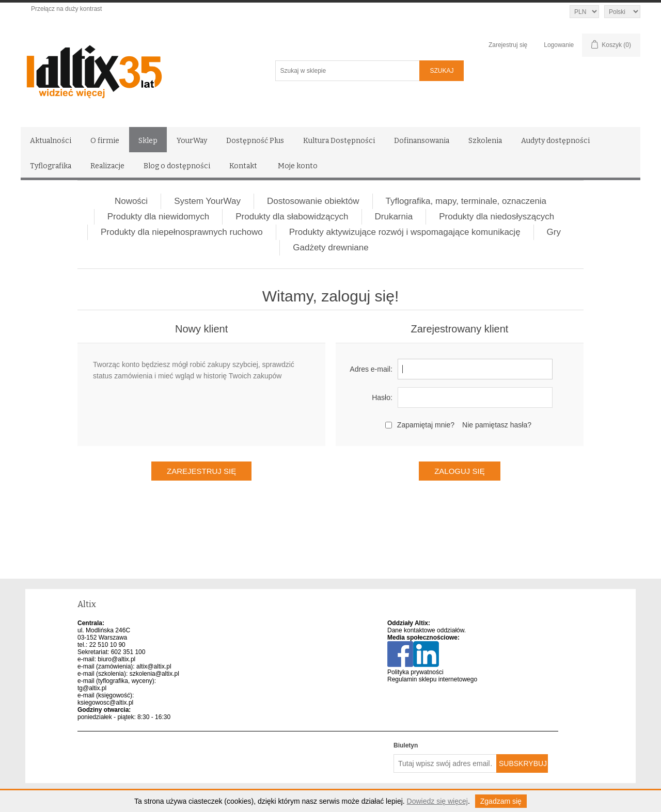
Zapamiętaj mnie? (426, 425)
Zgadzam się (501, 801)
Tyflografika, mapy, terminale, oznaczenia (466, 201)
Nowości (131, 201)
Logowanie (559, 45)
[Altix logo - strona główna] (138, 68)
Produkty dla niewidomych (158, 217)
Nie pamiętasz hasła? (497, 425)
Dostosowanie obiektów (313, 201)
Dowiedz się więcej (437, 801)
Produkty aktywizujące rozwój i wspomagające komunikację (405, 232)
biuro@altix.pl (116, 659)
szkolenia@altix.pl (154, 674)
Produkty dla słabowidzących (292, 217)
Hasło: (382, 397)
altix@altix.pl (154, 666)
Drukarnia (394, 217)
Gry (554, 232)
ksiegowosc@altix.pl (105, 703)
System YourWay (207, 201)
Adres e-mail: (371, 369)
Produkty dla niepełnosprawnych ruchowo (182, 232)
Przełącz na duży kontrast (66, 9)
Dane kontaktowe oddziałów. (427, 630)
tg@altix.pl (92, 688)
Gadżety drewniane (330, 248)
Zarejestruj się (508, 45)
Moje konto (298, 166)
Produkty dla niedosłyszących (497, 217)
